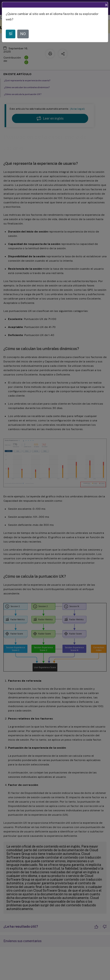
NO (23, 34)
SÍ (11, 34)
